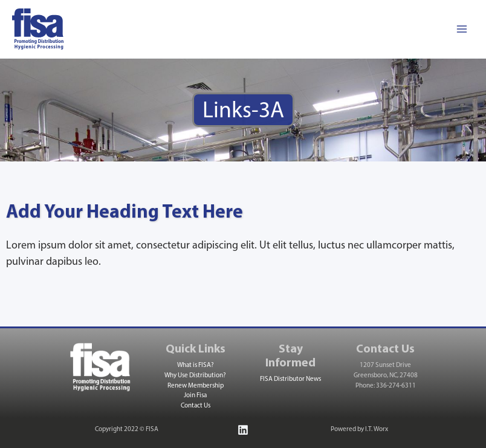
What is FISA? (196, 365)
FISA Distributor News (290, 379)
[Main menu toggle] (462, 29)
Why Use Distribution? (195, 376)
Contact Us (196, 406)
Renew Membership (196, 386)
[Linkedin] (243, 430)
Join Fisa (195, 396)
